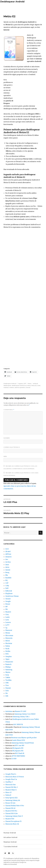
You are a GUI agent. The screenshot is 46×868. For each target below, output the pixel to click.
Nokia (8, 646)
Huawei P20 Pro (11, 811)
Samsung (9, 670)
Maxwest (9, 630)
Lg (6, 628)
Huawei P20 (10, 819)
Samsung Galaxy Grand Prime (23, 743)
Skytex (8, 672)
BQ (6, 580)
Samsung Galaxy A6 (13, 800)
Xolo (7, 691)
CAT (7, 583)
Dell (7, 588)
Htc (7, 609)
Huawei (8, 612)
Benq (7, 572)
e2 (26, 385)
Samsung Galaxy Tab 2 (21, 717)
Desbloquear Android (12, 2)
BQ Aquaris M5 (18, 748)
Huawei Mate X (11, 790)
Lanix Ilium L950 (19, 740)
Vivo (7, 685)
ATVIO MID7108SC (18, 756)
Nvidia (8, 651)
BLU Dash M (20, 753)
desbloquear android (18, 385)
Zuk (7, 696)
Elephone (9, 593)
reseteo (12, 387)
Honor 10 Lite (10, 803)
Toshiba (8, 680)
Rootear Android (10, 833)
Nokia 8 (8, 795)
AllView (8, 554)
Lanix (7, 617)
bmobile (8, 578)
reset (39, 385)
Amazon (8, 557)
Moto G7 (8, 792)
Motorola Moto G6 (12, 824)
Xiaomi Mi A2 (10, 808)
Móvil (8, 641)
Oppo (7, 659)
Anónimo (9, 711)
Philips (8, 667)
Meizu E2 (34, 385)
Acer (7, 549)
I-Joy (7, 614)
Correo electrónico (12, 447)
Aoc (7, 559)
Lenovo (8, 622)
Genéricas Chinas (12, 596)
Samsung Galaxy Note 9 (14, 816)
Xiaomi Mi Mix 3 (12, 787)
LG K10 (14, 759)
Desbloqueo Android (10, 384)
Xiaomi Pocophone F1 (13, 821)
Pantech (8, 664)
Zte (7, 693)
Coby (7, 586)
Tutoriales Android (10, 847)
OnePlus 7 (9, 782)
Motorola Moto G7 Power (15, 777)
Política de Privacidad (10, 864)
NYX (7, 654)
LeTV (7, 625)
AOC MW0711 (18, 724)
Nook (7, 649)
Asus (7, 565)
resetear (6, 387)
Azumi (8, 570)
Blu (7, 575)
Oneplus (9, 656)
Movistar (9, 643)
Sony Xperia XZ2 (11, 798)
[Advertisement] (23, 8)
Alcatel (8, 551)
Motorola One (11, 785)
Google (8, 601)
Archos (8, 562)
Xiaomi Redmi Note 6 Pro (15, 806)
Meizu (30, 384)
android (35, 384)
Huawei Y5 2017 (21, 711)
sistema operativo (20, 387)
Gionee (8, 599)
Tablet (8, 677)
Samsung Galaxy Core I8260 (25, 714)
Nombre (7, 438)
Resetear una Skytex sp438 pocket (24, 738)
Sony (7, 675)
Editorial (9, 591)
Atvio (7, 567)
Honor (8, 604)
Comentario (9, 410)
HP (6, 607)
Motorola (9, 638)
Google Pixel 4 (11, 774)
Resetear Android (10, 842)
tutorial (28, 387)
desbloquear (7, 385)
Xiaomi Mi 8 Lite (12, 813)
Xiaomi (8, 688)
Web (5, 456)
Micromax (9, 635)
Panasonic (9, 662)
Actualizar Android (10, 837)
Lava (7, 620)
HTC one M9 (20, 745)
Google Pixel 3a (11, 779)
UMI (7, 683)
